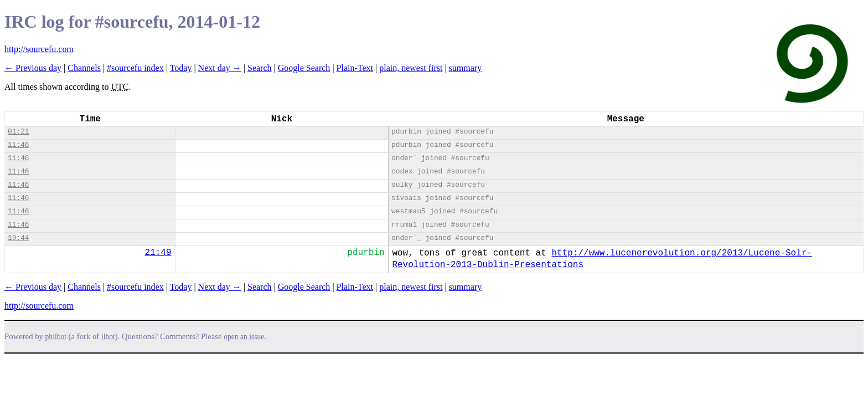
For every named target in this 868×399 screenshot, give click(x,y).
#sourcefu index (135, 68)
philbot (56, 337)
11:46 (18, 145)
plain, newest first (411, 68)
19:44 (18, 238)
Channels (84, 68)
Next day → (220, 68)
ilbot (108, 337)
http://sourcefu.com (39, 49)
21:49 (158, 253)
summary (466, 68)
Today (181, 68)
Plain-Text (355, 68)
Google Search (304, 68)
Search (260, 68)
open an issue (244, 337)
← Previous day (33, 68)
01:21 (18, 132)
